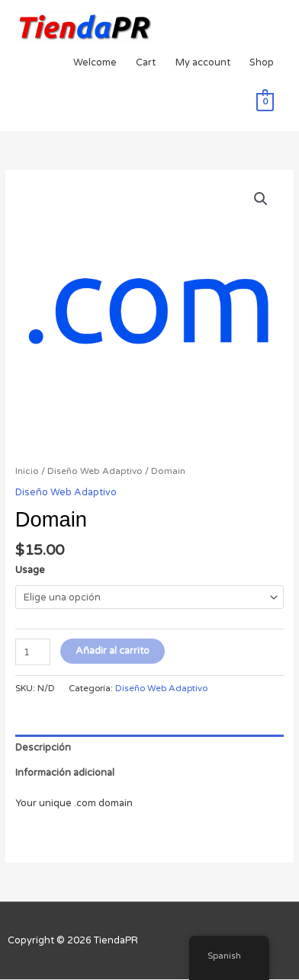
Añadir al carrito (113, 651)
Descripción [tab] (43, 748)
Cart (146, 62)
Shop (262, 62)
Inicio (27, 471)
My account (203, 62)
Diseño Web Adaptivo (95, 471)
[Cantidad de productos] (33, 652)
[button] (261, 199)
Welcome (95, 62)
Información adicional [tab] (65, 773)
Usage (30, 570)
